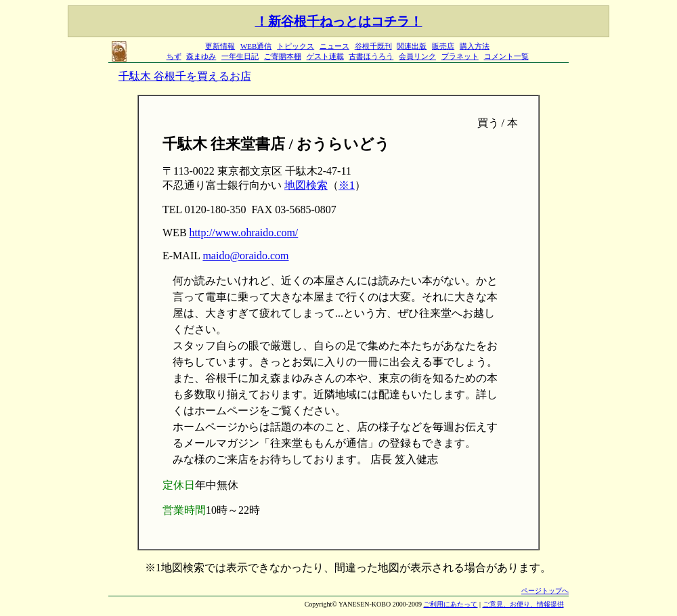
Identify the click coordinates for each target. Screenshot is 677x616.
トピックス (296, 46)
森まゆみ (201, 56)
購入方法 (475, 46)
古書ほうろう (371, 56)
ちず (174, 56)
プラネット (460, 56)
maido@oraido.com (245, 256)
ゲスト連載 (325, 56)
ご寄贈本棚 (283, 56)
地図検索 (306, 185)
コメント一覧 (506, 56)
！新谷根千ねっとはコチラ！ (339, 21)
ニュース (334, 46)
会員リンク (417, 56)
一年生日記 (240, 56)
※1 (347, 185)
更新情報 (220, 46)
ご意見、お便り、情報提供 (523, 604)
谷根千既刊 (373, 46)
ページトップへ (545, 591)
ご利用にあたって (450, 604)
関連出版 (412, 46)
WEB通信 (256, 46)
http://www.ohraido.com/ (244, 233)
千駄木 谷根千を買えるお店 (185, 76)
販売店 (443, 46)
